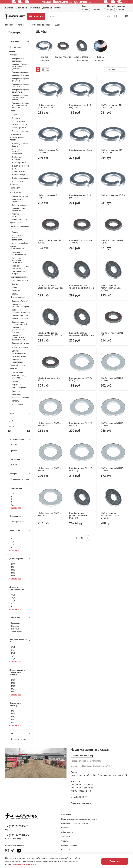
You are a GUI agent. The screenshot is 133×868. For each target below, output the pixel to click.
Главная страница (69, 845)
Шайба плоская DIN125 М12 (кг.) (49, 514)
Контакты (35, 8)
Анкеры (13, 55)
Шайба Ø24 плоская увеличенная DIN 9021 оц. (50, 334)
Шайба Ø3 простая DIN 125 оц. (112, 242)
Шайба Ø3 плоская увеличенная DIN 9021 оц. (82, 287)
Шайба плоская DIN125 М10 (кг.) (49, 424)
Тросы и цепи (18, 404)
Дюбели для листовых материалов (17, 152)
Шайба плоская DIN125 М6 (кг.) (49, 469)
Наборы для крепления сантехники (17, 260)
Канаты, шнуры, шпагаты (19, 377)
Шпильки (16, 291)
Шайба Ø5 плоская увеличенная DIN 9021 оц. (82, 334)
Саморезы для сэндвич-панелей (19, 323)
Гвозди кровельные (21, 131)
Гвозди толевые (19, 121)
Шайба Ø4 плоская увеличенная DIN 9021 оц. (50, 287)
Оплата (58, 8)
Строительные (18, 115)
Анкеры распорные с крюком (20, 85)
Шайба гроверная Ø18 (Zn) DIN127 (80, 106)
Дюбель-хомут (18, 181)
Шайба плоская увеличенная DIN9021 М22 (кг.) (80, 516)
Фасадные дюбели (20, 243)
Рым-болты (17, 391)
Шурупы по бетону (20, 319)
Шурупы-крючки (19, 356)
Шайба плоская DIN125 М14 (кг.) (81, 469)
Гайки (15, 287)
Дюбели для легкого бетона (21, 145)
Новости (65, 828)
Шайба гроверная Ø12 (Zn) (49, 197)
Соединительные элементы (19, 209)
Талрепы (16, 401)
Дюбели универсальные (19, 170)
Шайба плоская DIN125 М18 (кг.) (112, 424)
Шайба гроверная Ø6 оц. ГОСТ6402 (50, 151)
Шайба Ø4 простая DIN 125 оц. (112, 334)
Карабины (16, 385)
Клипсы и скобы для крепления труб (21, 267)
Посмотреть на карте (83, 803)
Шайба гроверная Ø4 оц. (81, 150)
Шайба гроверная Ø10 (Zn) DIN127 (80, 197)
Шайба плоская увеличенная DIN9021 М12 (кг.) (111, 288)
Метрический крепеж (40, 25)
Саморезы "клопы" (20, 301)
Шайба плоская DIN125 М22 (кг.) (112, 469)
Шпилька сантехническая (19, 254)
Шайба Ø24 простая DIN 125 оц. (50, 242)
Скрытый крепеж (17, 365)
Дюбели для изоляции (17, 158)
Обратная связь (68, 832)
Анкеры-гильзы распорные (19, 60)
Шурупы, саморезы (18, 297)
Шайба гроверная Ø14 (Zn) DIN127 (111, 106)
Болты (15, 284)
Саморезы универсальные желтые (19, 330)
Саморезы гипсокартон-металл (21, 311)
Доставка (47, 8)
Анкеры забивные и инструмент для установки (21, 67)
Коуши (15, 381)
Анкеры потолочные (21, 75)
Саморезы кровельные (17, 361)
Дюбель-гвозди (19, 175)
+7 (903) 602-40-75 (114, 8)
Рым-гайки (17, 394)
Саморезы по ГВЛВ (20, 315)
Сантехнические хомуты (19, 272)
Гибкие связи (16, 134)
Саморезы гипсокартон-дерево (21, 305)
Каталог (9, 8)
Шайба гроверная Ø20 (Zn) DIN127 (111, 151)
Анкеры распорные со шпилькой (20, 91)
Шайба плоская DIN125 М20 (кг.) (112, 379)
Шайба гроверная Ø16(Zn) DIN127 (47, 106)
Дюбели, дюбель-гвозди (17, 139)
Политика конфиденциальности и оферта (79, 819)
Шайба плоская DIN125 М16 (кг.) (81, 379)
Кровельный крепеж (19, 277)
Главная (9, 25)
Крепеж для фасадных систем (20, 227)
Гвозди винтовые (19, 125)
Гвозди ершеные (19, 128)
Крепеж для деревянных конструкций (16, 190)
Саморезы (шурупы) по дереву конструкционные (21, 345)
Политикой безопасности (24, 864)
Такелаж (14, 369)
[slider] (9, 431)
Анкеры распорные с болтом (20, 80)
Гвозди (13, 111)
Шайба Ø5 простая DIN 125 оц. (49, 379)
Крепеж (21, 25)
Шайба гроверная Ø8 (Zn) (113, 195)
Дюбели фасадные (20, 178)
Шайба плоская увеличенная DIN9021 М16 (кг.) (111, 516)
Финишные (17, 118)
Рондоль (16, 232)
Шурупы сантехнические (19, 352)
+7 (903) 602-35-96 (90, 8)
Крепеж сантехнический (17, 248)
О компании (22, 8)
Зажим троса (18, 372)
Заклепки (14, 185)
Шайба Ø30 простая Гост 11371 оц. (81, 242)
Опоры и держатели (21, 205)
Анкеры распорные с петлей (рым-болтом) (20, 98)
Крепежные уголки (20, 196)
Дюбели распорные (20, 166)
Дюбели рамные (19, 163)
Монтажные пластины (17, 201)
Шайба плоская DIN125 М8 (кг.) (81, 424)
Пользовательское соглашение (75, 824)
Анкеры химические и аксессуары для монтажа (21, 105)
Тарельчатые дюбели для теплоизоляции (19, 238)
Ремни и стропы (19, 388)
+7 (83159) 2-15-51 (17, 826)
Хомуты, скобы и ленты (19, 215)
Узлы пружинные (19, 219)
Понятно (115, 861)
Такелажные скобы (20, 398)
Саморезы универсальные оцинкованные (19, 338)
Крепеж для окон (17, 223)
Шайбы (15, 294)
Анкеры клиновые (20, 72)
